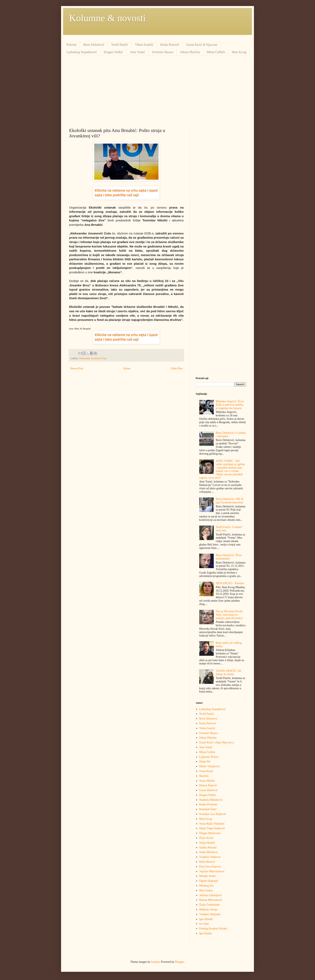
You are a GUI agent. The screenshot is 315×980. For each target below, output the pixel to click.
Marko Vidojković (210, 766)
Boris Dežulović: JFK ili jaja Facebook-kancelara (230, 501)
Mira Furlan (206, 890)
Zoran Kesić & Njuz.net (202, 45)
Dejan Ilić (205, 762)
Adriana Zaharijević (211, 895)
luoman (155, 962)
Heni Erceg (239, 52)
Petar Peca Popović (210, 867)
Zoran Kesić (206, 771)
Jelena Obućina (190, 52)
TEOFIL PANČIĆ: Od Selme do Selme (228, 673)
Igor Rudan (206, 933)
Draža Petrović (170, 45)
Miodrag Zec (207, 886)
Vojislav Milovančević (212, 871)
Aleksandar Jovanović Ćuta (93, 358)
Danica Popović (208, 785)
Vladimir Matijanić (210, 914)
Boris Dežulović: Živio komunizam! (229, 557)
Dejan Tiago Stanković (212, 828)
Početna (71, 45)
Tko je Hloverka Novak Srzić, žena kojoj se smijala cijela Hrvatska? (229, 615)
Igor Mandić (206, 919)
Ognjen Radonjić (209, 881)
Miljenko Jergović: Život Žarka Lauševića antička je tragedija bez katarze (230, 405)
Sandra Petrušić (208, 848)
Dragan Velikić (114, 52)
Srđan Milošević (209, 852)
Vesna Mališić (207, 781)
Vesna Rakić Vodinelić (212, 824)
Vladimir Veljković (210, 857)
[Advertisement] (157, 90)
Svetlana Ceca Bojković (213, 814)
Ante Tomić (138, 52)
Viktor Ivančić (144, 45)
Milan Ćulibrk (216, 52)
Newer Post (77, 368)
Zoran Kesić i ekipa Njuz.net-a (217, 742)
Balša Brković (207, 862)
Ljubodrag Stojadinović (82, 52)
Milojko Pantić (208, 876)
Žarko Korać (206, 838)
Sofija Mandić (207, 843)
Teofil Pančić (120, 45)
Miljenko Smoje (208, 910)
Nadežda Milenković (211, 800)
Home (127, 368)
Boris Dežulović (94, 45)
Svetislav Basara (163, 52)
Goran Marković (209, 790)
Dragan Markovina (210, 833)
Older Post (177, 368)
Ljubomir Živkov (209, 757)
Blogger (179, 962)
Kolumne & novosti (107, 18)
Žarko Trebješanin (210, 905)
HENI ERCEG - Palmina (230, 583)
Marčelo (204, 776)
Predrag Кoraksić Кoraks (213, 929)
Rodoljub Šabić (208, 809)
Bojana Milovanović (211, 900)
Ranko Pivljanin (208, 804)
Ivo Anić (204, 924)
